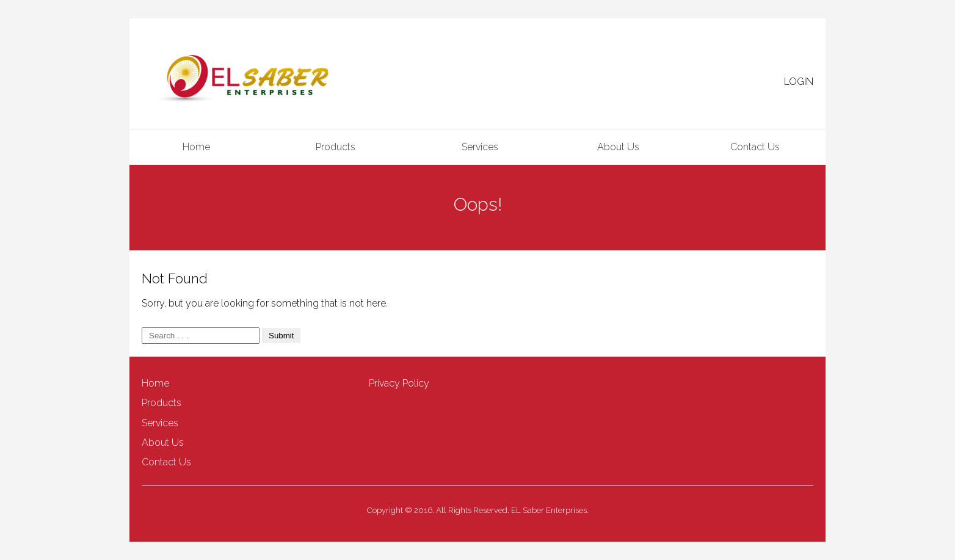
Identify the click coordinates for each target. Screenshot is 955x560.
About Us (618, 147)
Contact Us (755, 147)
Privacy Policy (399, 383)
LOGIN (799, 82)
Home (196, 147)
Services (480, 147)
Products (336, 147)
